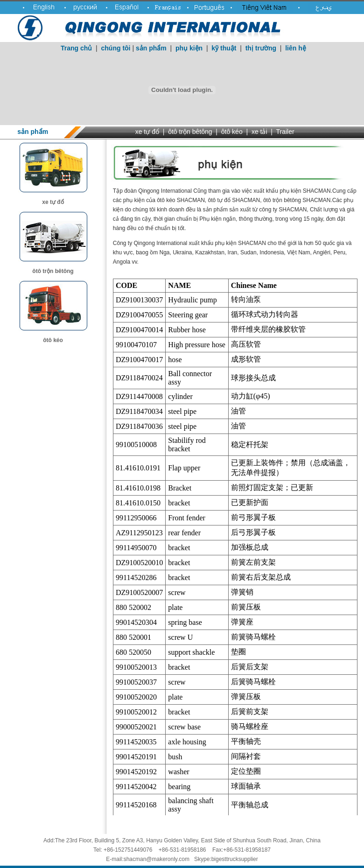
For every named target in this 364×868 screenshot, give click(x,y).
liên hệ (296, 48)
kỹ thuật (224, 48)
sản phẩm (151, 48)
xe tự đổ (147, 132)
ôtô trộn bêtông (190, 132)
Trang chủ (76, 48)
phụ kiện (189, 48)
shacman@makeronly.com (157, 859)
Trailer (285, 132)
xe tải (259, 132)
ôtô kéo (232, 132)
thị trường (261, 48)
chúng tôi (116, 48)
